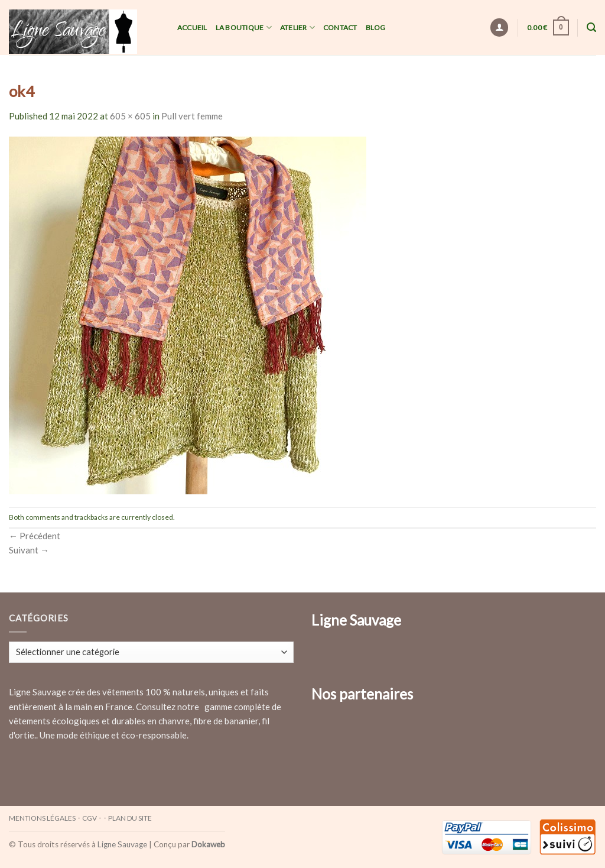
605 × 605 (130, 116)
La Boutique (244, 27)
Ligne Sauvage (122, 844)
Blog (376, 27)
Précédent (35, 536)
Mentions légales (42, 818)
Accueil (192, 27)
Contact (340, 27)
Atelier (297, 27)
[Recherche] (591, 27)
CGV (90, 818)
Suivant (29, 550)
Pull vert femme (192, 116)
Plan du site (130, 818)
